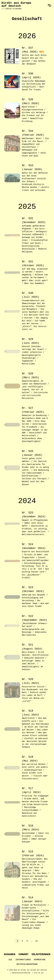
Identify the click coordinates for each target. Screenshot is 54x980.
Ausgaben (10, 955)
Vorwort (23, 955)
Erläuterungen (41, 955)
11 (37, 941)
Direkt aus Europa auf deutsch (16, 6)
